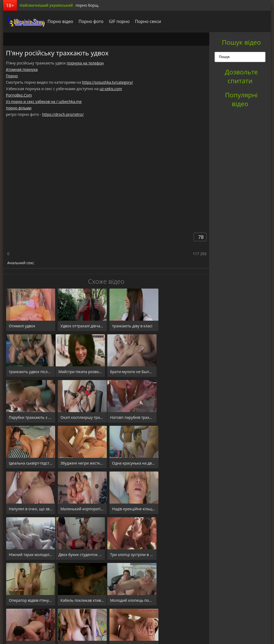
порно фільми (19, 108)
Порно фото (90, 21)
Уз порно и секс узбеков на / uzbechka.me (44, 101)
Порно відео (59, 21)
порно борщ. (87, 5)
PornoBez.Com (19, 95)
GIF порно (118, 21)
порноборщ (23, 21)
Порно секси (147, 21)
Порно (12, 76)
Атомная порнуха (22, 69)
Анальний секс (21, 263)
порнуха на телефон (85, 63)
